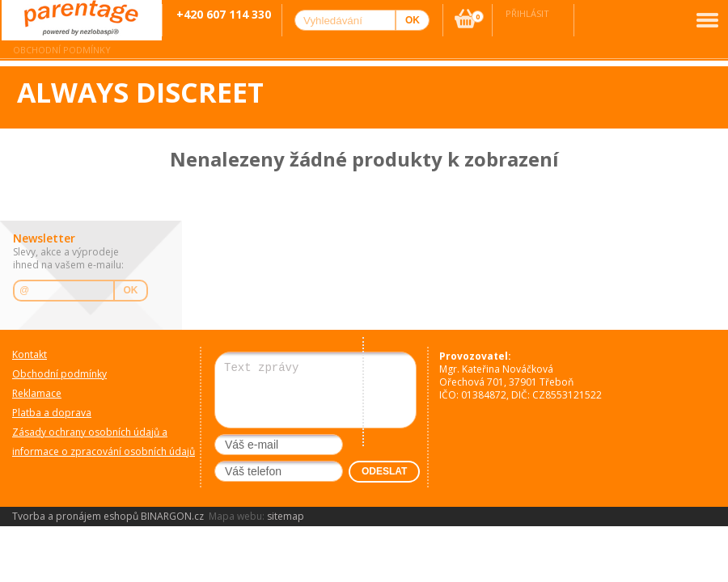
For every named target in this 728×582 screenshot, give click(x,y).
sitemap (286, 516)
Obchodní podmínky (62, 50)
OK (131, 290)
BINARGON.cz (172, 516)
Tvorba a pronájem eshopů (75, 516)
